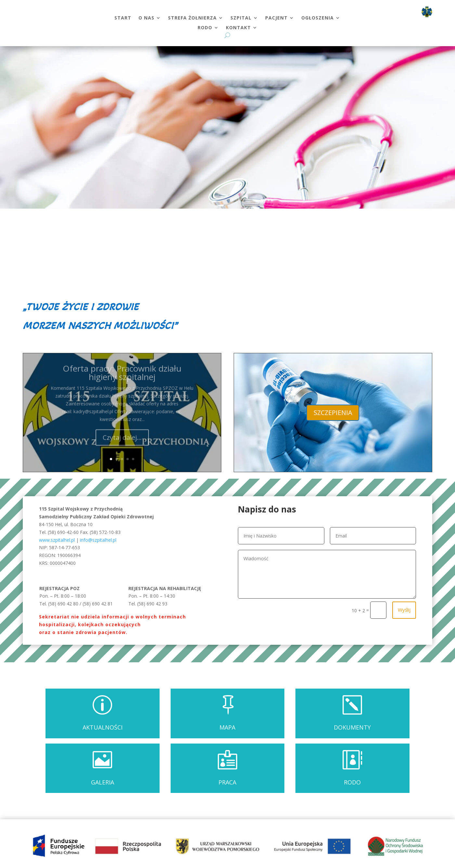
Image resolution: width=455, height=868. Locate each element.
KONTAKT (238, 28)
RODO (205, 28)
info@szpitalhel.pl (98, 540)
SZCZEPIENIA (333, 413)
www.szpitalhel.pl (57, 540)
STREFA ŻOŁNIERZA (192, 18)
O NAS (146, 18)
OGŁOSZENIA (318, 18)
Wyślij (404, 610)
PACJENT (276, 18)
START (123, 18)
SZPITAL (241, 18)
